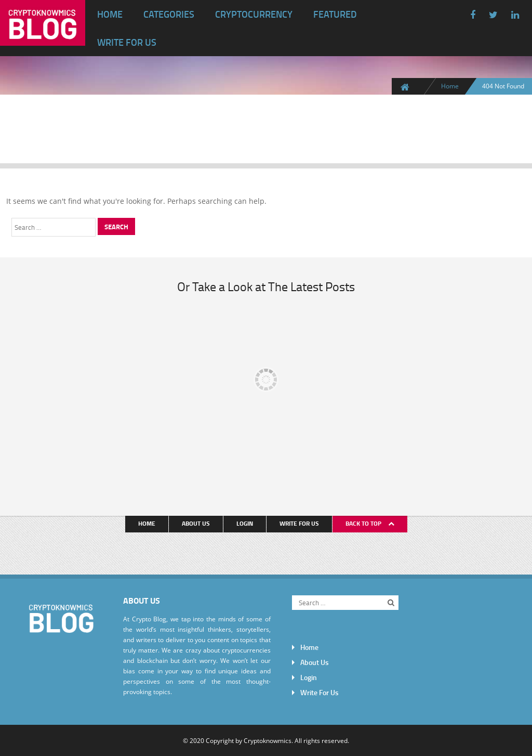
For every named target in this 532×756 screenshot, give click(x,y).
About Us (196, 523)
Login (245, 523)
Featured (335, 14)
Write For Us (127, 42)
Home (110, 14)
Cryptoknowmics (268, 740)
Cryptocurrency (254, 14)
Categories (169, 14)
